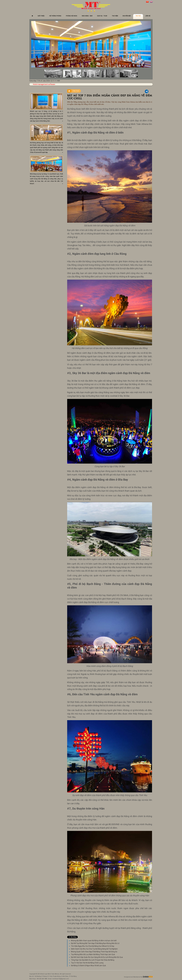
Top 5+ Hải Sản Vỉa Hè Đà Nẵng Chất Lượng (87, 963)
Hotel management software (44, 84)
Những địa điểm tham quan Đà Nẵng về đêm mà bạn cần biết (94, 941)
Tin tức (76, 91)
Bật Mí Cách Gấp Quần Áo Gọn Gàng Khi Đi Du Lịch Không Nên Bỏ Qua (97, 957)
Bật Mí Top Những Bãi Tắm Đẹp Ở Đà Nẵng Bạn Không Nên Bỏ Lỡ (95, 943)
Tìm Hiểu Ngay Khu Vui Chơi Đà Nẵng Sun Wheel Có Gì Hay (93, 946)
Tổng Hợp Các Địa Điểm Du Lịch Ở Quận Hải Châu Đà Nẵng (93, 960)
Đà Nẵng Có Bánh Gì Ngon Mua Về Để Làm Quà (88, 966)
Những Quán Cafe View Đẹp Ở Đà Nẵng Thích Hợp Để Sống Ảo (94, 952)
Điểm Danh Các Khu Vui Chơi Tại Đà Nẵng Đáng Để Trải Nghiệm (94, 949)
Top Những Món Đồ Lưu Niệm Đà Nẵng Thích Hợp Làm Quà (93, 954)
